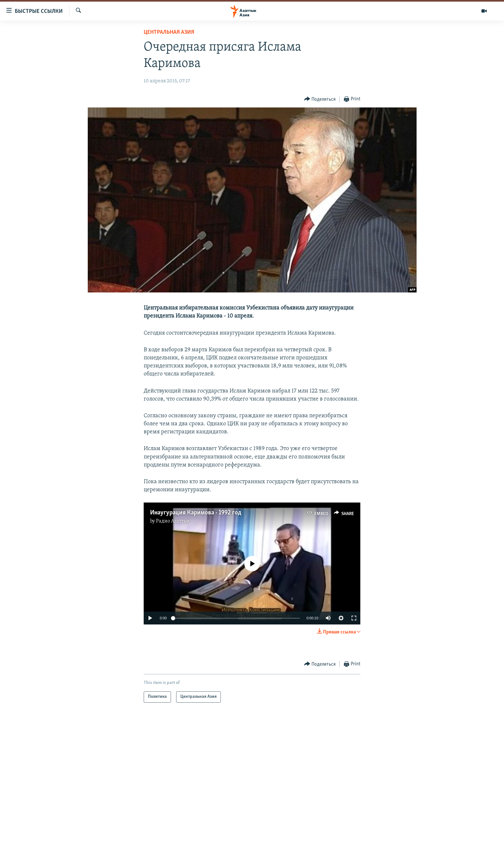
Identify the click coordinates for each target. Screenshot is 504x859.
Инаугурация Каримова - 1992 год (196, 513)
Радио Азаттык (173, 521)
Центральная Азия (169, 32)
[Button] (320, 99)
